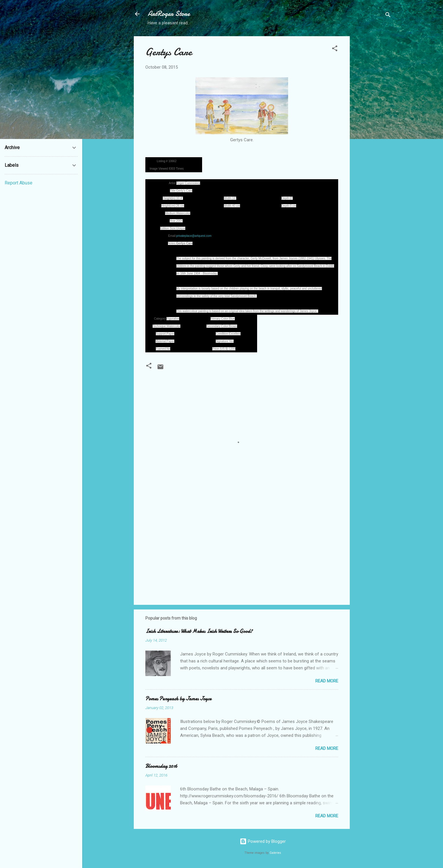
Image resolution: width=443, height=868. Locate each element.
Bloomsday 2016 (161, 766)
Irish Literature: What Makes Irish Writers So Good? (199, 631)
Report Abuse (19, 183)
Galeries (275, 853)
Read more (327, 681)
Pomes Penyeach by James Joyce (178, 699)
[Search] (388, 16)
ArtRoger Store (169, 14)
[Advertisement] (373, 123)
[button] (335, 49)
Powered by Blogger (263, 841)
